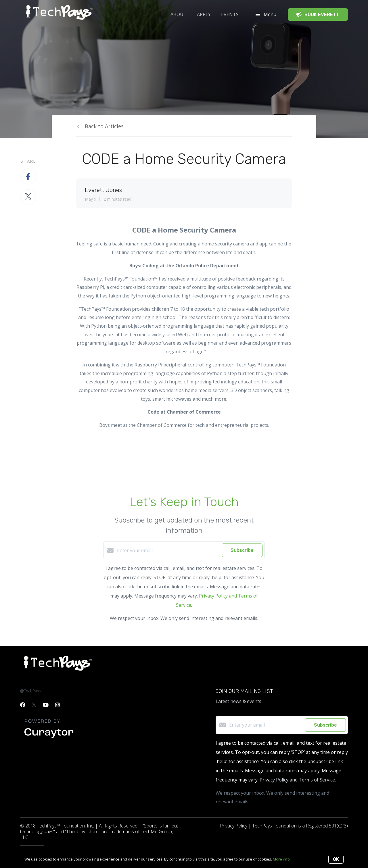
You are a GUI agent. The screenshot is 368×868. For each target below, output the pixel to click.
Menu (266, 14)
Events (230, 14)
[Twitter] (34, 705)
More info (281, 859)
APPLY (204, 14)
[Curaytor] (49, 738)
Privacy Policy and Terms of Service (297, 780)
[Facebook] (23, 705)
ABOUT (179, 14)
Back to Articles (104, 126)
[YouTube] (46, 705)
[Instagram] (57, 705)
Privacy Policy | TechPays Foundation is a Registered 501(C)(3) (284, 826)
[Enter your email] (168, 550)
